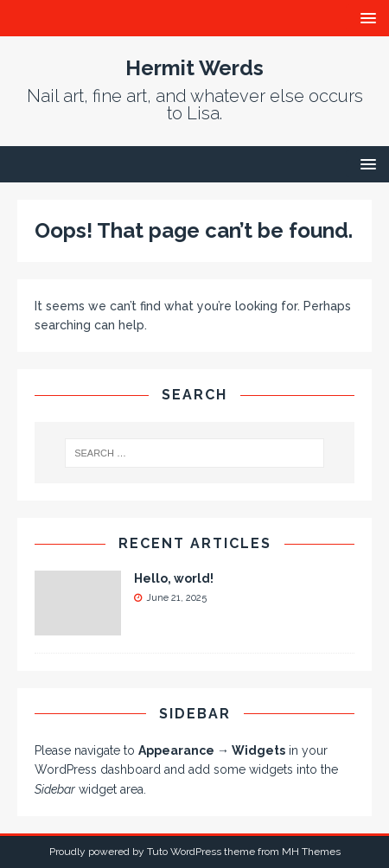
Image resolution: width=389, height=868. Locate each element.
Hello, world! (174, 578)
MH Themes (311, 852)
